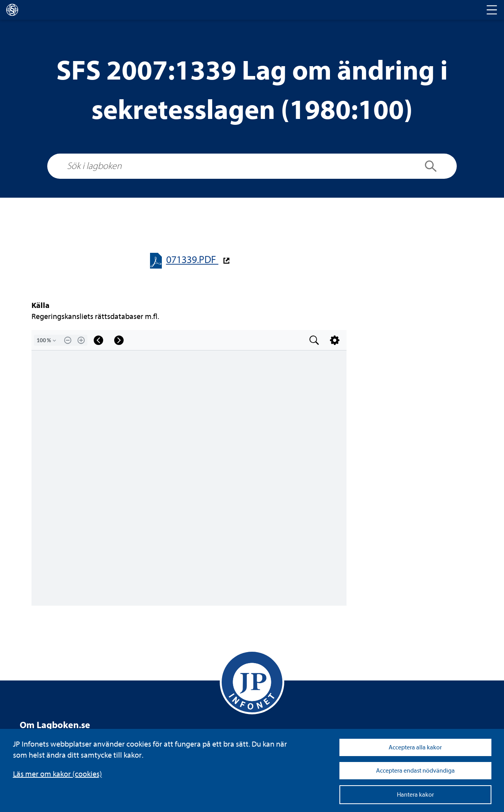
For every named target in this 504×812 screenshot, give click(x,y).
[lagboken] (12, 10)
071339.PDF (192, 260)
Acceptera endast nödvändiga (415, 771)
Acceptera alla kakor (415, 747)
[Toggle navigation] (492, 10)
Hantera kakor (415, 795)
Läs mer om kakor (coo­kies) (57, 774)
